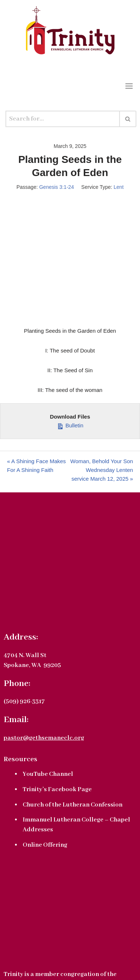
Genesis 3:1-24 (56, 187)
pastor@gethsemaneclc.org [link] (44, 738)
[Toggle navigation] (129, 86)
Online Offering (45, 845)
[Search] (63, 119)
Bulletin (70, 425)
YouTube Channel (48, 774)
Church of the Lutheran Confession (73, 805)
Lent (119, 187)
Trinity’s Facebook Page (57, 790)
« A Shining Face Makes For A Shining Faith (36, 466)
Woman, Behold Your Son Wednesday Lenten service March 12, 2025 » (102, 470)
